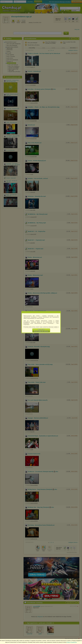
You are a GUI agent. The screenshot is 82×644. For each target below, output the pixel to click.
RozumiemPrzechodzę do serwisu (41, 330)
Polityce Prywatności (72, 642)
